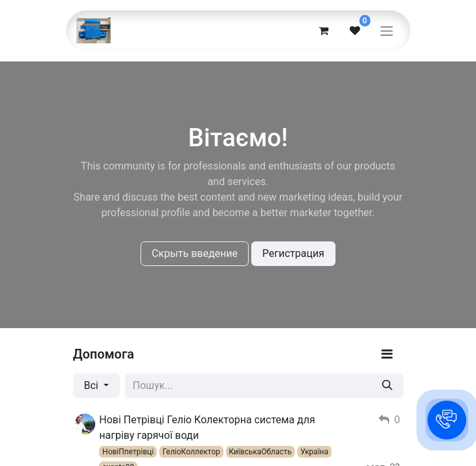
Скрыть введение (195, 253)
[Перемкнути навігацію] (387, 31)
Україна (314, 452)
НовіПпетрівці (128, 452)
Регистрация (293, 253)
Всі (93, 385)
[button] (447, 420)
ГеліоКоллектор (191, 452)
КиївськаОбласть (260, 452)
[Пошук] (387, 386)
